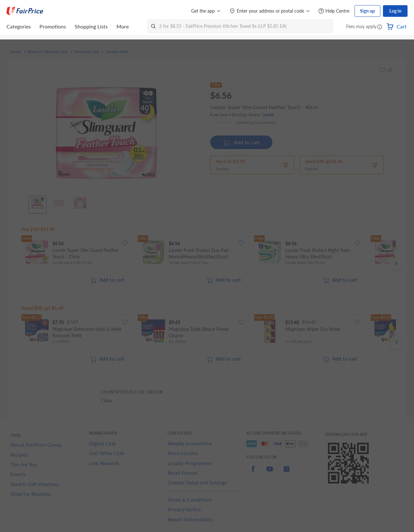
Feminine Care (87, 52)
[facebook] (253, 473)
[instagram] (287, 473)
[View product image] (38, 203)
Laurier (268, 115)
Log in (395, 11)
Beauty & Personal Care (48, 52)
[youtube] (270, 473)
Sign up (367, 11)
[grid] (208, 263)
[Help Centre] (334, 11)
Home (16, 52)
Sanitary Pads (117, 52)
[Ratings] (244, 123)
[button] (380, 27)
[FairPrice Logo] (25, 11)
